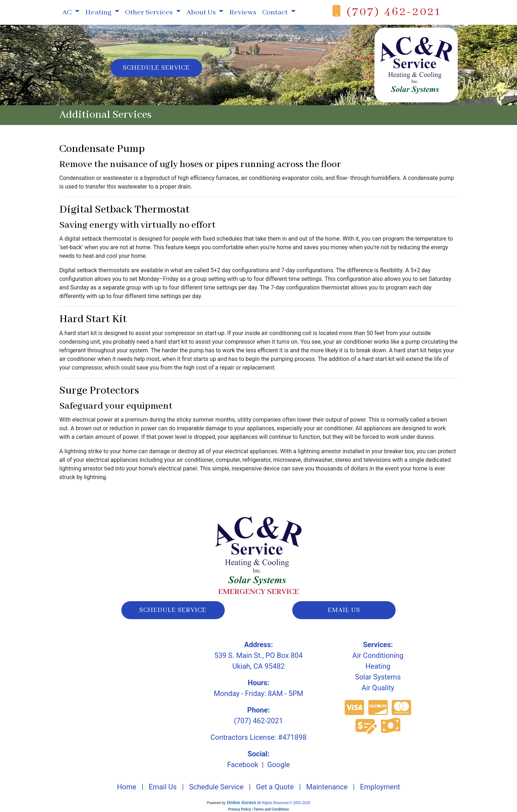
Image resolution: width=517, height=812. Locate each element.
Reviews (243, 12)
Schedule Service (156, 68)
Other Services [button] (150, 12)
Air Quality (378, 688)
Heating (378, 666)
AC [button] (67, 12)
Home (127, 787)
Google (278, 765)
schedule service (173, 610)
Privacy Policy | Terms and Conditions (258, 809)
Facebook (243, 765)
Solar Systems (378, 677)
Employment (380, 787)
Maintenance (327, 787)
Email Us (163, 787)
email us (344, 610)
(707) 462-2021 (394, 12)
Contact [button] (276, 12)
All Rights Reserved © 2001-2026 (284, 803)
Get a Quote (275, 787)
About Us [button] (202, 12)
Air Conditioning (378, 655)
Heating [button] (99, 12)
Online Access (241, 803)
